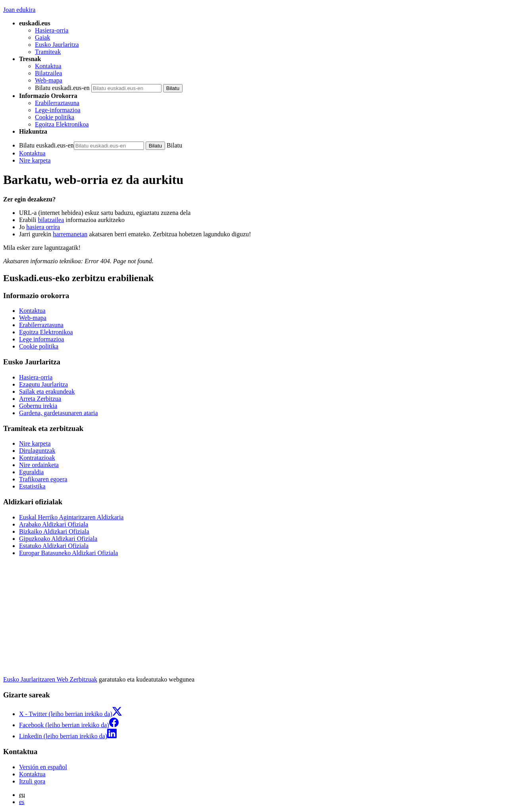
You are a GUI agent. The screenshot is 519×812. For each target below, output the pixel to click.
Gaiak (42, 37)
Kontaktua (48, 66)
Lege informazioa (41, 339)
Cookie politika (55, 117)
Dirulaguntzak (37, 451)
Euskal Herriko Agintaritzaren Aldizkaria (71, 517)
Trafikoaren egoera (43, 479)
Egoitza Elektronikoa (62, 124)
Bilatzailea (48, 73)
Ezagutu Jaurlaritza (43, 384)
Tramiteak (48, 52)
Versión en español (43, 767)
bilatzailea (51, 220)
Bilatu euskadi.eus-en (62, 88)
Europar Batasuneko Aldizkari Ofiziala (68, 553)
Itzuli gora (32, 781)
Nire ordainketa (39, 465)
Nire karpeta (35, 160)
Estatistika (32, 486)
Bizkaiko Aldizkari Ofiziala (54, 531)
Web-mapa (49, 80)
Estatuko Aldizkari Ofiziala (54, 546)
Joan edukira (19, 10)
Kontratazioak (37, 458)
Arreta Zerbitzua (40, 399)
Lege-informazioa (58, 110)
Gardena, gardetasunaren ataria (59, 413)
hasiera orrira (43, 227)
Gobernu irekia (38, 406)
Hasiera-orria (52, 30)
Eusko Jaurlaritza (57, 45)
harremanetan (70, 234)
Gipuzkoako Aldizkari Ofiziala (58, 539)
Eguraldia (31, 472)
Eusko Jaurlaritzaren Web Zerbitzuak (50, 679)
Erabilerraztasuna (57, 103)
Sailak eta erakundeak (47, 392)
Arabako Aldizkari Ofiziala (54, 524)
